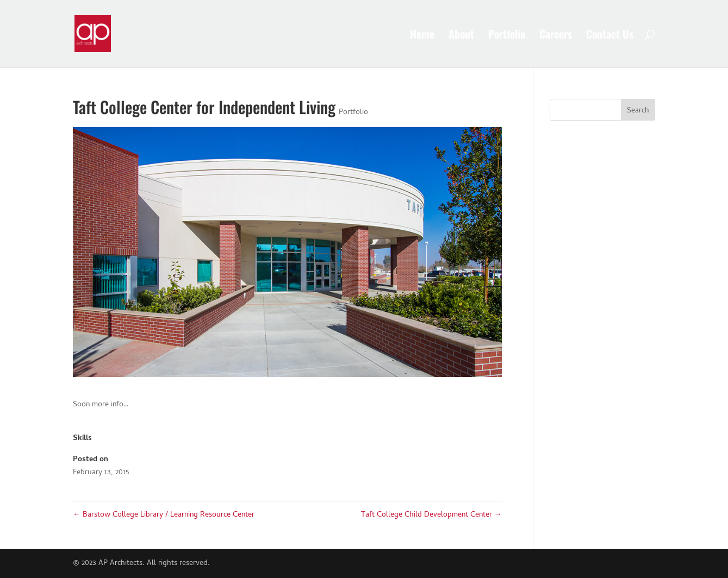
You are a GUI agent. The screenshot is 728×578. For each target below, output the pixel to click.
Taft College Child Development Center (431, 515)
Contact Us (610, 36)
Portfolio (507, 36)
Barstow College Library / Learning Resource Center (164, 515)
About (461, 36)
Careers (556, 36)
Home (422, 36)
